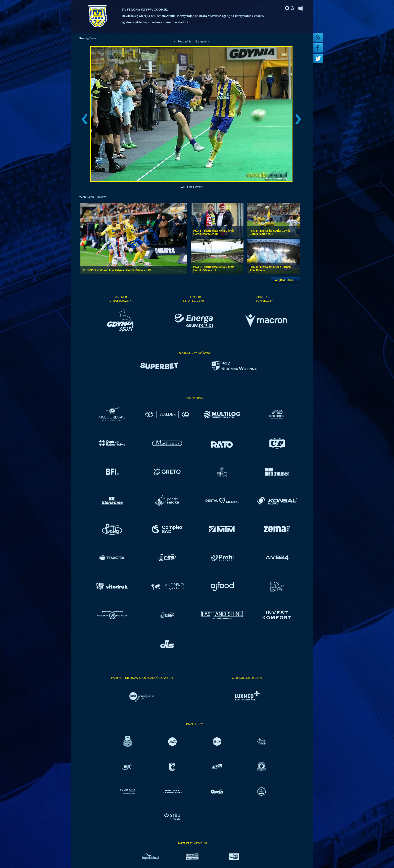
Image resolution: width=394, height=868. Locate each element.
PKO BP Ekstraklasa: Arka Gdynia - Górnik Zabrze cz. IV (117, 270)
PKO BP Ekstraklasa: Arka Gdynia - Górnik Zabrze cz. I (215, 268)
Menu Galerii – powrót (92, 197)
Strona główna (88, 38)
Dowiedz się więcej (135, 16)
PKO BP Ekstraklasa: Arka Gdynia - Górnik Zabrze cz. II (271, 232)
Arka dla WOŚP (192, 187)
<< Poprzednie (183, 41)
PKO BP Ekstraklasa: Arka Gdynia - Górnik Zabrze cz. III (215, 232)
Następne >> (203, 41)
